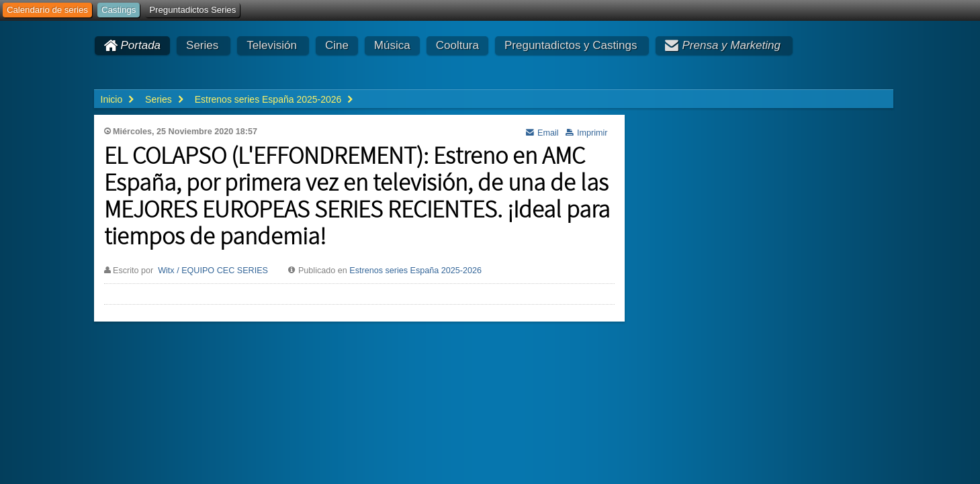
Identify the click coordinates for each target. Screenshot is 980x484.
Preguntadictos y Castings (571, 45)
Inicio (112, 99)
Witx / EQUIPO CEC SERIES (213, 271)
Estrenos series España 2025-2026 (415, 271)
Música (392, 45)
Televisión (272, 45)
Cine (337, 45)
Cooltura (457, 45)
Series (202, 45)
